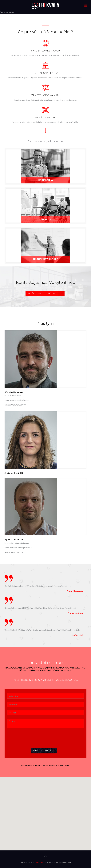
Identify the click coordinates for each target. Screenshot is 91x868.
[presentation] (28, 737)
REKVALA (40, 862)
